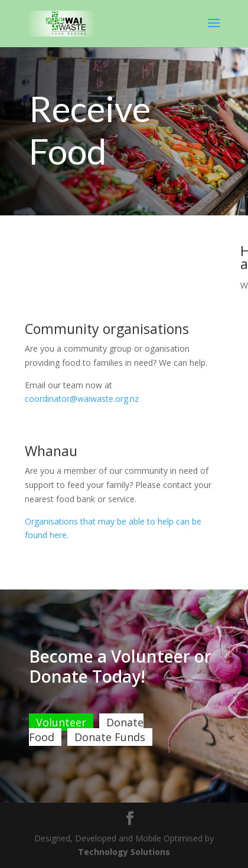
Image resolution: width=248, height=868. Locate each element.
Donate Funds (110, 758)
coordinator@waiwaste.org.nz (82, 399)
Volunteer (61, 743)
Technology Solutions (124, 852)
